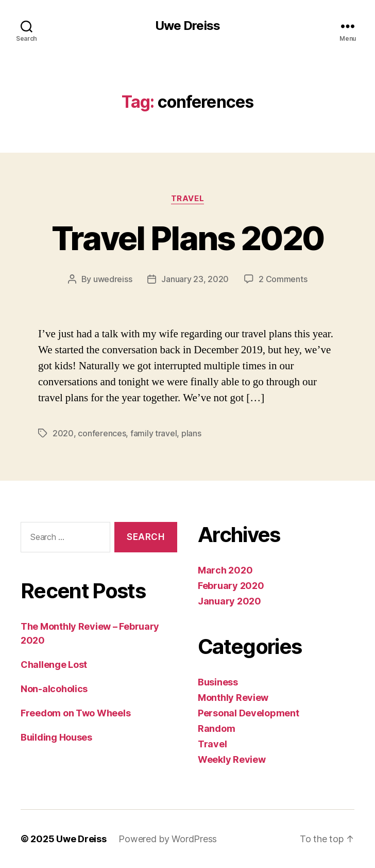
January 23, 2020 (195, 279)
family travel (154, 433)
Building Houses (56, 737)
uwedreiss (113, 279)
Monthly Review (233, 698)
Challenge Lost (54, 665)
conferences (102, 433)
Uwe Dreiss (187, 26)
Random (216, 728)
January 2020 (229, 601)
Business (218, 682)
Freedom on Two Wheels (75, 713)
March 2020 (225, 570)
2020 (63, 433)
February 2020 (231, 586)
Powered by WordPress (168, 839)
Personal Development (249, 713)
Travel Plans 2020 (188, 238)
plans (191, 433)
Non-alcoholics (54, 689)
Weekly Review (232, 759)
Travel (187, 199)
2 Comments (283, 279)
